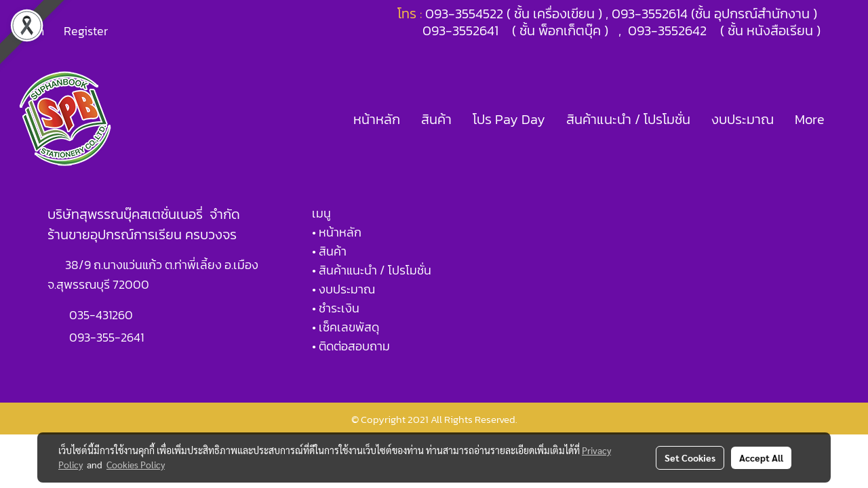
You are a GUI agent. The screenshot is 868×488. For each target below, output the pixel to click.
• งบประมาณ (343, 289)
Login (30, 31)
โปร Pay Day (509, 119)
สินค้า (436, 119)
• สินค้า (329, 251)
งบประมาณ (743, 119)
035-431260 (102, 315)
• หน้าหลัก (337, 232)
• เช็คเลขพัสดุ (346, 327)
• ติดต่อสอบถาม (351, 346)
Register (86, 31)
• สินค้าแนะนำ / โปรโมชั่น (372, 270)
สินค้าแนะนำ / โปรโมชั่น (628, 119)
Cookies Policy (136, 464)
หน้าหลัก (377, 119)
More (810, 119)
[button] (847, 119)
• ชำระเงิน (336, 308)
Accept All (761, 457)
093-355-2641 (106, 337)
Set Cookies (690, 457)
